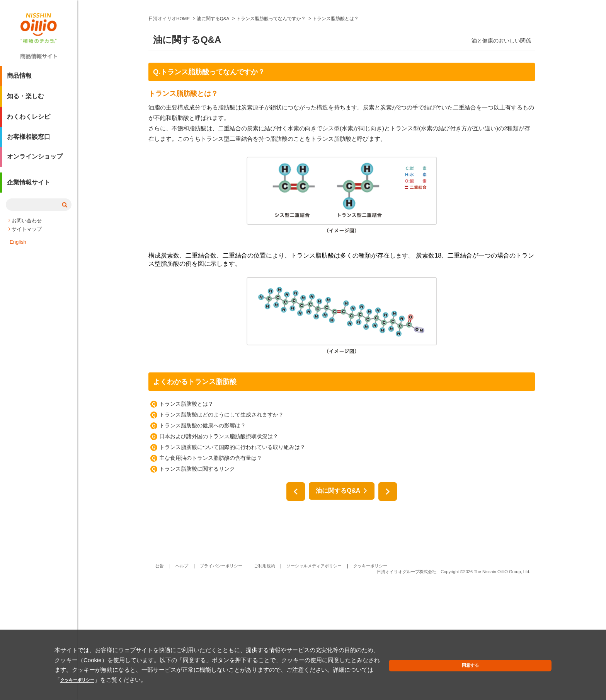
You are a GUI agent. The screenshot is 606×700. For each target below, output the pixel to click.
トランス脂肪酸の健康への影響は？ (203, 542)
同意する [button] (533, 671)
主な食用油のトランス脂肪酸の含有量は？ (211, 575)
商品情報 (19, 79)
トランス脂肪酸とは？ (186, 521)
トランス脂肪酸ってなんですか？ (271, 135)
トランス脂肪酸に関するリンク (197, 586)
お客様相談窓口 (29, 140)
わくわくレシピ (29, 120)
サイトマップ (27, 231)
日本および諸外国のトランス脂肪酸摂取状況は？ (219, 553)
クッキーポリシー (153, 680)
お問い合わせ (27, 223)
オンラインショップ (35, 161)
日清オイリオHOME (169, 135)
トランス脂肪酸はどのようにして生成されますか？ (221, 531)
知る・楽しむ (26, 99)
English (18, 244)
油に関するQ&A (213, 135)
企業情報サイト (29, 187)
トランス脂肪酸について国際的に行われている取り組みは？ (232, 564)
